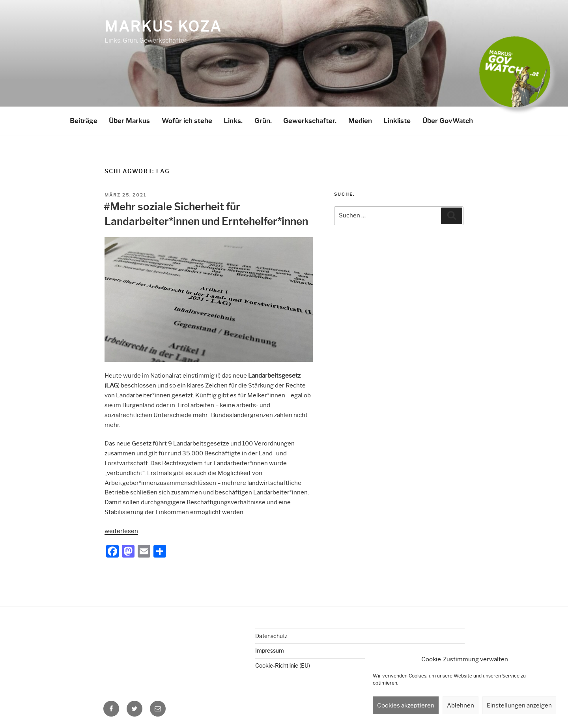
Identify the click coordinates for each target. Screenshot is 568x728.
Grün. (263, 121)
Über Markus (129, 121)
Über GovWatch (448, 121)
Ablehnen (461, 706)
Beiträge (84, 121)
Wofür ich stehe (187, 121)
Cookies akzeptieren (406, 706)
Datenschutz (271, 636)
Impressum (270, 651)
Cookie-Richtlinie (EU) (283, 666)
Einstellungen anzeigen (519, 706)
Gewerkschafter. (310, 121)
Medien (360, 121)
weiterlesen (121, 531)
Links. (233, 121)
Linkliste (397, 121)
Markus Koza (163, 26)
